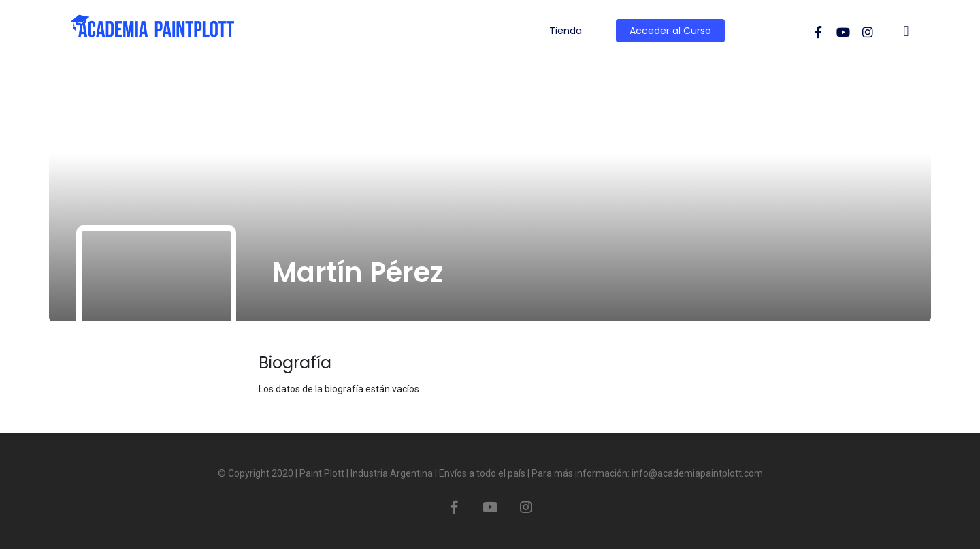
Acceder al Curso (670, 31)
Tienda (566, 31)
